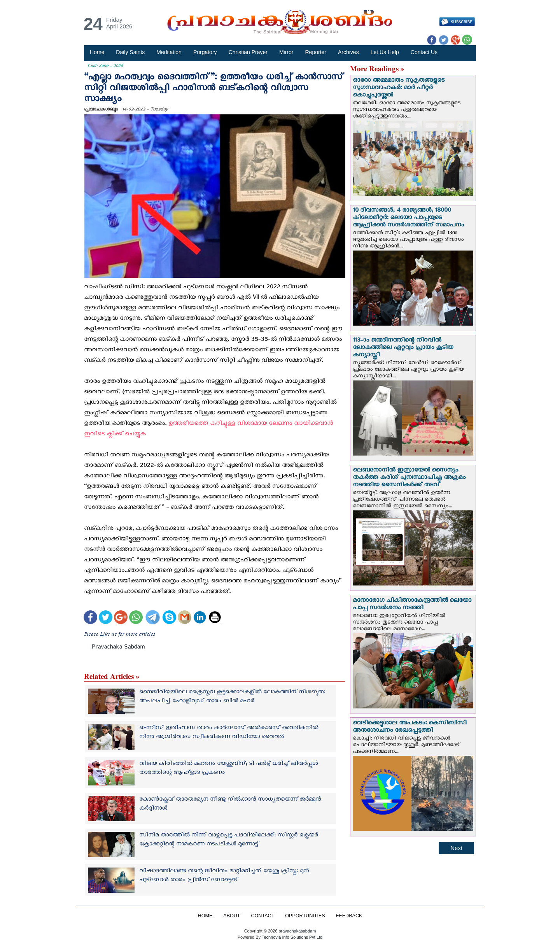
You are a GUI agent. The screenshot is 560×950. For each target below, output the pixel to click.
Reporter (316, 52)
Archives (348, 52)
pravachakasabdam (297, 931)
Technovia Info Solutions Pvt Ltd (291, 937)
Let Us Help (385, 52)
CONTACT (262, 916)
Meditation (169, 52)
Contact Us (424, 52)
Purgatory (205, 52)
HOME (205, 916)
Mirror (286, 52)
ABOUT (232, 916)
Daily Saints (130, 52)
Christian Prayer (248, 52)
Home (97, 52)
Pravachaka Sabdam (118, 648)
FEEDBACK (349, 916)
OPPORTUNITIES (305, 916)
